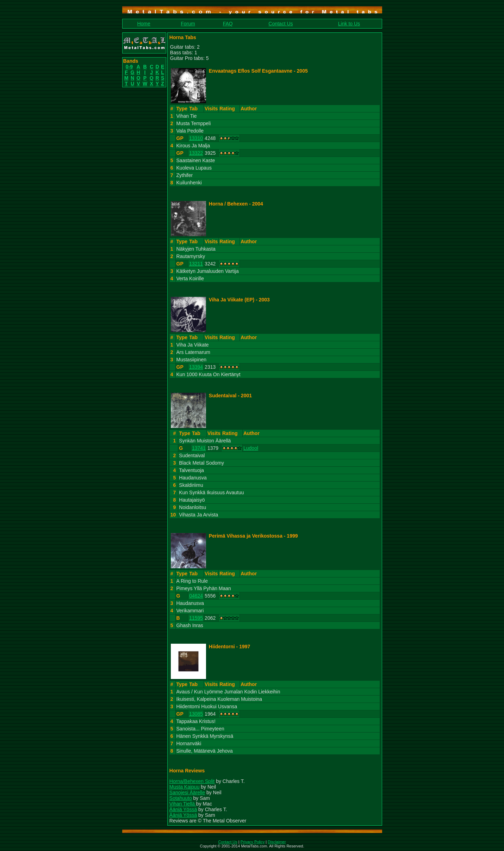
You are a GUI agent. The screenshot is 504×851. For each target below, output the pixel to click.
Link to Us (349, 24)
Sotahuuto (181, 798)
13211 (196, 264)
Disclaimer (277, 842)
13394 (196, 367)
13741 (199, 448)
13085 (196, 714)
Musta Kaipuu (185, 787)
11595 (196, 618)
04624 (196, 596)
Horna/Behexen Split (192, 781)
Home (144, 24)
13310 (196, 138)
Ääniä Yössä (183, 809)
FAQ (228, 24)
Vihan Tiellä (183, 804)
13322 (196, 153)
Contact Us (281, 24)
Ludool (251, 448)
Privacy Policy (253, 842)
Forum (188, 24)
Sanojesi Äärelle (187, 792)
